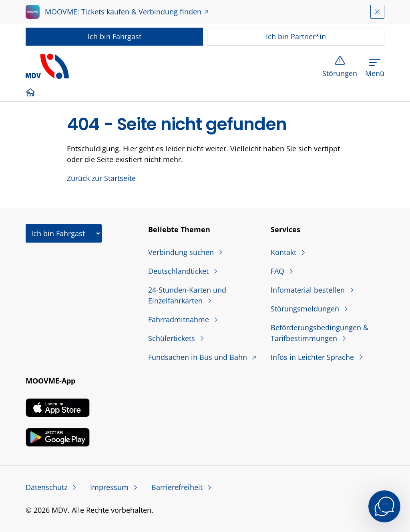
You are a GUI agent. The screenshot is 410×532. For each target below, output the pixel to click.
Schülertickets (173, 338)
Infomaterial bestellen (309, 290)
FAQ (278, 271)
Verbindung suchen (182, 252)
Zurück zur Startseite (101, 178)
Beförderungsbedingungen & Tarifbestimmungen (320, 333)
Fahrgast (115, 36)
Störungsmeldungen (306, 309)
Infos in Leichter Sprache (313, 357)
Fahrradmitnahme (180, 319)
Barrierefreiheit (178, 487)
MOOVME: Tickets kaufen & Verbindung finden (123, 12)
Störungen (340, 73)
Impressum (110, 487)
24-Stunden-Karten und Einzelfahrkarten (187, 295)
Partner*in (296, 36)
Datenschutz (47, 487)
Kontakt (284, 252)
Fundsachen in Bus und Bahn (199, 357)
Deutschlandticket (179, 271)
